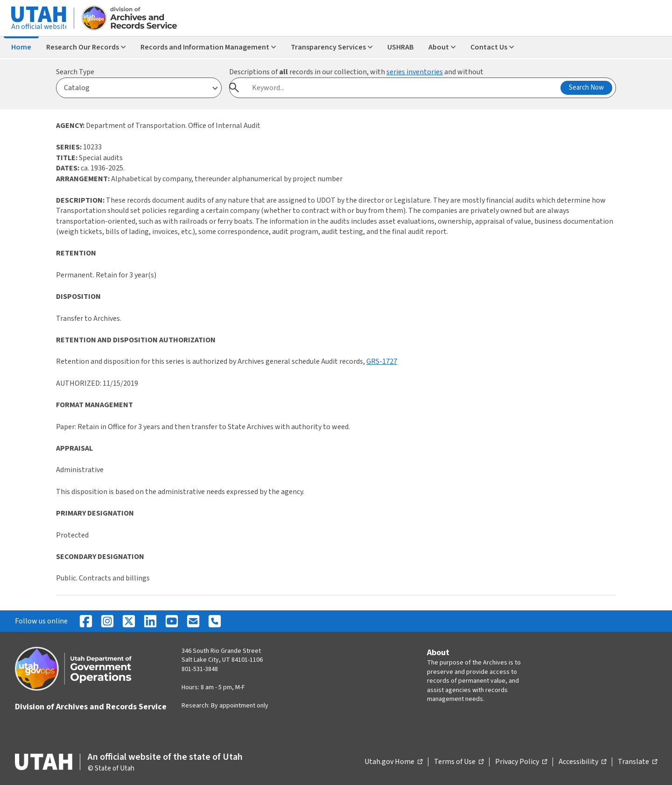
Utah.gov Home (393, 762)
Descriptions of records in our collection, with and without (356, 72)
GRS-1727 (382, 361)
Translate (637, 762)
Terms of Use (459, 762)
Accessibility (582, 762)
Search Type (75, 72)
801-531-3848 (200, 669)
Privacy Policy (521, 762)
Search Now (586, 88)
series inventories (415, 72)
